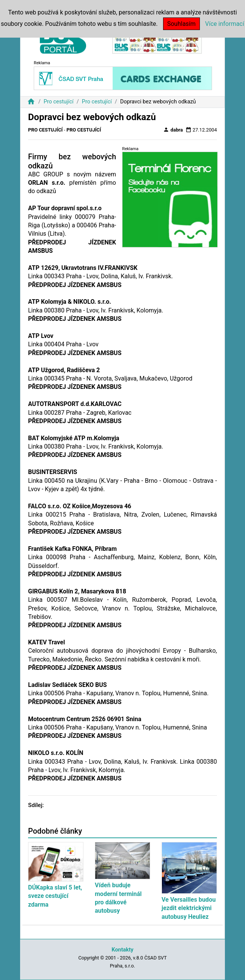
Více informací (225, 24)
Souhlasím (181, 24)
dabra (173, 130)
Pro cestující (59, 102)
